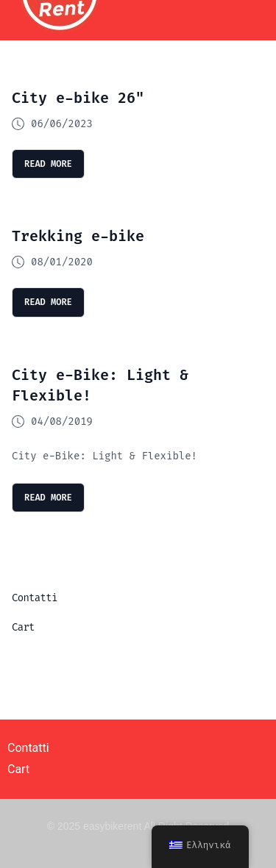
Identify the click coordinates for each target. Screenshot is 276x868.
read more (48, 164)
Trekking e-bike (78, 236)
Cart (23, 627)
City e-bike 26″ (78, 98)
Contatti (35, 598)
